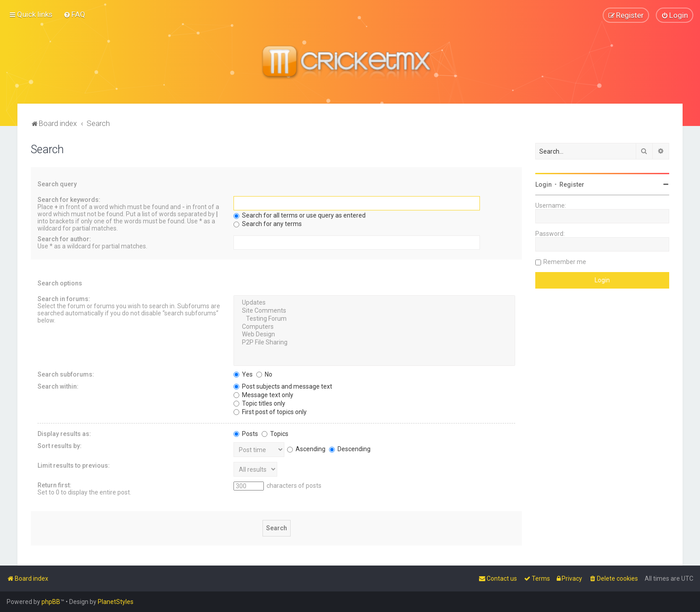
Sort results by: (60, 445)
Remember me (565, 261)
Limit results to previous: (74, 465)
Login (544, 184)
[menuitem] (74, 14)
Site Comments (374, 310)
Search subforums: (66, 374)
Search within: (58, 386)
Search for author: (64, 239)
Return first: (54, 485)
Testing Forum (374, 319)
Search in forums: (64, 299)
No (264, 374)
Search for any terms (268, 224)
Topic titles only (259, 403)
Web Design (374, 335)
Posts (246, 433)
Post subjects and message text (283, 386)
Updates (374, 303)
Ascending (306, 449)
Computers (374, 327)
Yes (243, 374)
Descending (350, 449)
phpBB (51, 602)
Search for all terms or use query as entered (300, 215)
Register (572, 184)
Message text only (263, 394)
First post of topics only (270, 411)
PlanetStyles (116, 602)
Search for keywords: (69, 200)
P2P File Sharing (374, 343)
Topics (275, 433)
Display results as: (64, 433)
